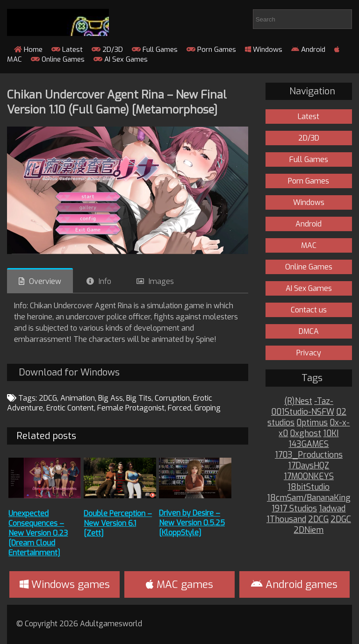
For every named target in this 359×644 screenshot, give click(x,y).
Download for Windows (69, 372)
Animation (78, 398)
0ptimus (312, 423)
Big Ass (111, 398)
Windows (264, 50)
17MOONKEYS (309, 477)
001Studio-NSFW (303, 412)
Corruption (172, 398)
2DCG (48, 398)
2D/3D (107, 50)
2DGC (341, 520)
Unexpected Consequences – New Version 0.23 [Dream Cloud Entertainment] (38, 533)
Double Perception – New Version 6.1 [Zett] (118, 523)
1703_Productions (309, 455)
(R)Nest (298, 401)
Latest (67, 50)
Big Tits (139, 398)
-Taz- (324, 401)
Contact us (309, 310)
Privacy (309, 353)
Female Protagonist (131, 408)
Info (105, 281)
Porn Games (211, 50)
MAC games (179, 584)
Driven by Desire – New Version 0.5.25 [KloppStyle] (192, 523)
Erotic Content (70, 408)
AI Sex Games (121, 59)
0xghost (305, 434)
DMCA (309, 331)
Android (308, 50)
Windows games (65, 584)
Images (161, 281)
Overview (45, 281)
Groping (208, 408)
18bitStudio (309, 487)
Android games (294, 584)
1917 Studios (294, 509)
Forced (179, 408)
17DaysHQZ (309, 466)
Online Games (58, 59)
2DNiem (309, 530)
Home (28, 50)
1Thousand (286, 520)
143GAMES (309, 444)
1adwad (332, 509)
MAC (309, 245)
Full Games (155, 50)
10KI (331, 434)
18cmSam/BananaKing (309, 498)
